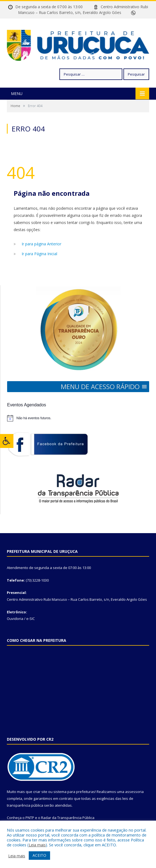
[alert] (78, 418)
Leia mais (37, 845)
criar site (40, 792)
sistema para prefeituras (74, 792)
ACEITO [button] (39, 855)
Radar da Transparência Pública (68, 818)
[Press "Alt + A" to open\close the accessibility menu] (7, 441)
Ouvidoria (15, 619)
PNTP (30, 818)
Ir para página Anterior (41, 244)
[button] (100, 387)
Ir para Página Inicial (39, 254)
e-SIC (31, 619)
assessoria (134, 792)
